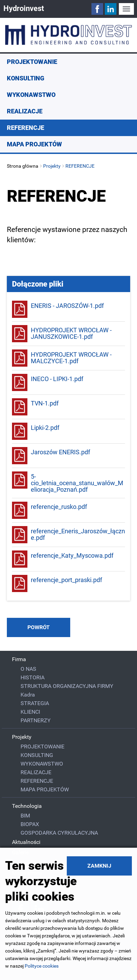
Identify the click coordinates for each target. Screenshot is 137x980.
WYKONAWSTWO (31, 95)
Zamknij (99, 866)
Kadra (28, 695)
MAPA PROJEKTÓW (34, 144)
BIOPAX (30, 824)
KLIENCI (30, 712)
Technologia (27, 806)
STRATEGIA (35, 703)
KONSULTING (26, 78)
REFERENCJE (26, 128)
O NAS (28, 669)
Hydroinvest (24, 8)
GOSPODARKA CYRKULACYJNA (59, 833)
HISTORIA (33, 677)
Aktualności (26, 842)
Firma (19, 659)
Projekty (52, 166)
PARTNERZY (36, 720)
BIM (25, 816)
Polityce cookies (42, 966)
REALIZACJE (25, 111)
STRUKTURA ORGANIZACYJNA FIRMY (67, 686)
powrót (39, 627)
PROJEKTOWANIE (32, 62)
